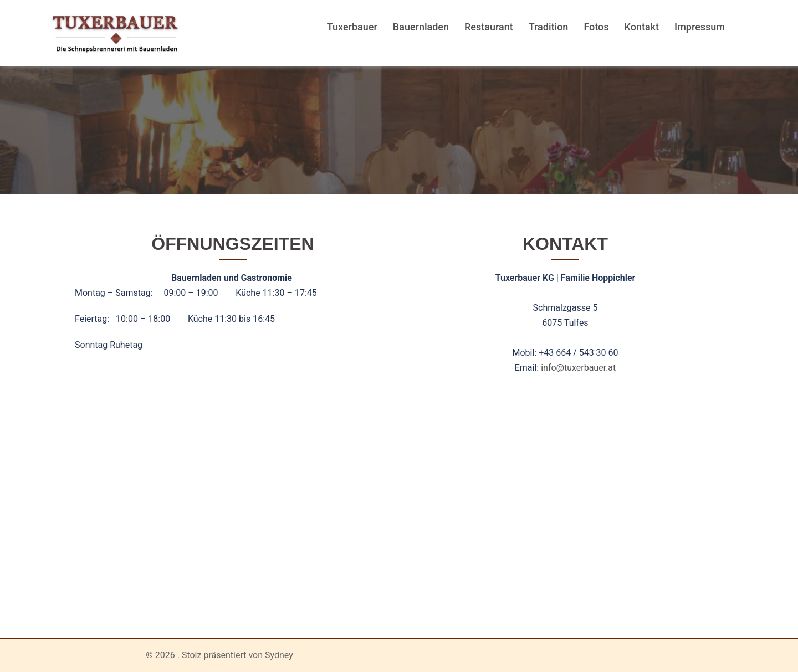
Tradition (549, 27)
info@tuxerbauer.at (578, 368)
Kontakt (642, 27)
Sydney (279, 655)
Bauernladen (421, 27)
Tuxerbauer (352, 27)
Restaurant (489, 27)
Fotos (596, 27)
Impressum (700, 27)
